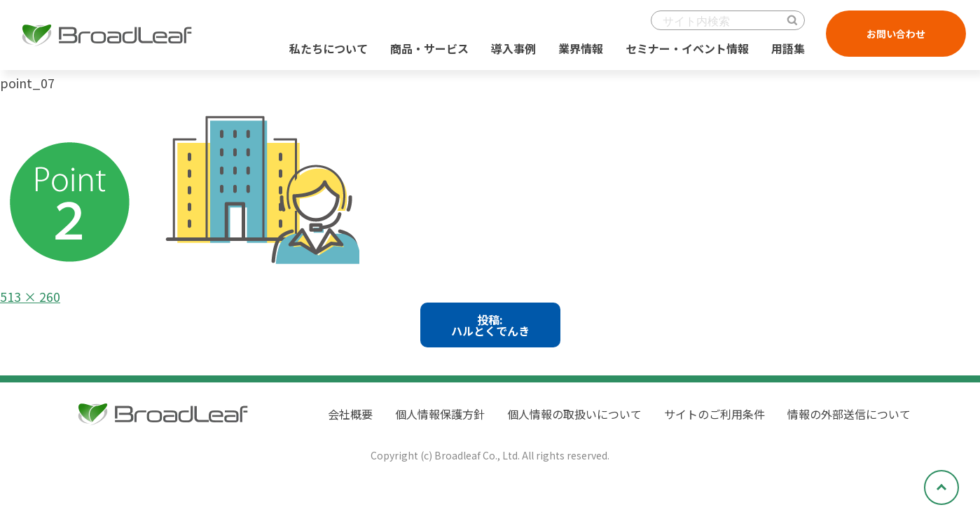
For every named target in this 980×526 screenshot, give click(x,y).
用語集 (788, 48)
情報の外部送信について (849, 414)
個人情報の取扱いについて (574, 414)
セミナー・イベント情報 (687, 48)
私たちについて (329, 48)
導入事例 (513, 48)
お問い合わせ (896, 34)
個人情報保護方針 (440, 414)
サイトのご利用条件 (715, 414)
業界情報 (581, 48)
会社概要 (350, 414)
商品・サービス (429, 48)
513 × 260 (30, 296)
